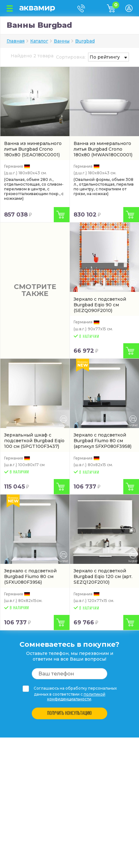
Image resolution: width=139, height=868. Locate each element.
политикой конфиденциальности (76, 697)
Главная (16, 41)
